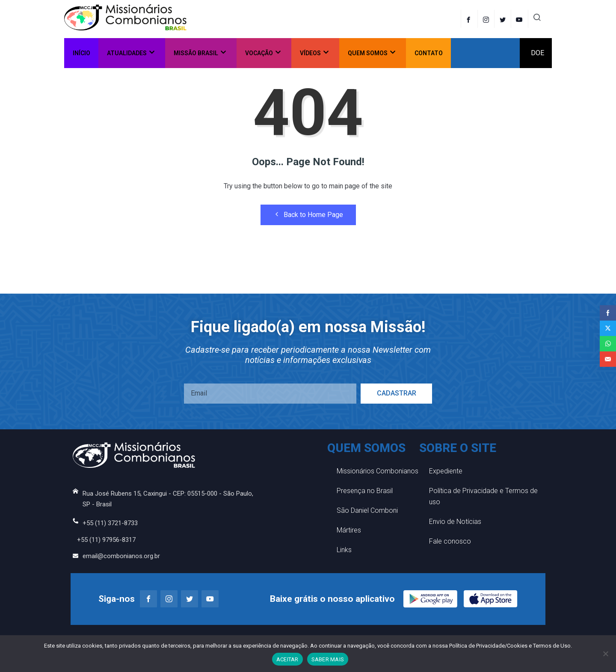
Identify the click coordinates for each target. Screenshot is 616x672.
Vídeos (314, 53)
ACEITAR (287, 659)
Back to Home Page (308, 215)
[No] (605, 654)
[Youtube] (210, 599)
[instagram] (487, 19)
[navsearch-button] (537, 19)
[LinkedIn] (520, 19)
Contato (429, 53)
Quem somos (372, 53)
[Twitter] (504, 19)
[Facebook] (469, 19)
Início (81, 53)
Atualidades (131, 53)
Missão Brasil (200, 53)
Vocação (263, 53)
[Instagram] (169, 599)
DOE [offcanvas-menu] (538, 53)
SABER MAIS (328, 659)
